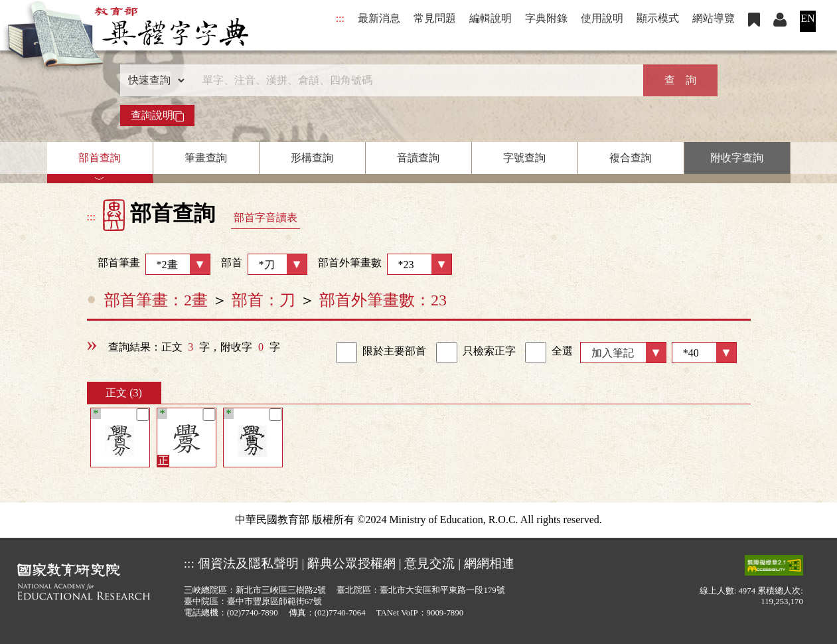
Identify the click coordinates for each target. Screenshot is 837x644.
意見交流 (429, 563)
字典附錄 (546, 18)
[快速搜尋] (414, 80)
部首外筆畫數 (385, 264)
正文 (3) (124, 393)
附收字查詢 (737, 158)
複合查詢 (631, 158)
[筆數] (704, 353)
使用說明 (602, 18)
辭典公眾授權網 (351, 563)
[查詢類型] (153, 80)
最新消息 (379, 18)
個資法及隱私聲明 (248, 563)
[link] (346, 353)
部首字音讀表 (266, 217)
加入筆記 (613, 353)
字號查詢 (524, 158)
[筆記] (142, 415)
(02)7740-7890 (253, 613)
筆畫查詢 (206, 158)
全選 (549, 353)
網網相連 (489, 563)
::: (340, 18)
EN (807, 18)
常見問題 (435, 18)
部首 (264, 264)
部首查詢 (100, 158)
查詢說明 (157, 116)
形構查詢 (312, 158)
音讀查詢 (418, 158)
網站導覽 (714, 18)
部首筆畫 (149, 264)
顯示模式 (658, 18)
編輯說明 (491, 18)
